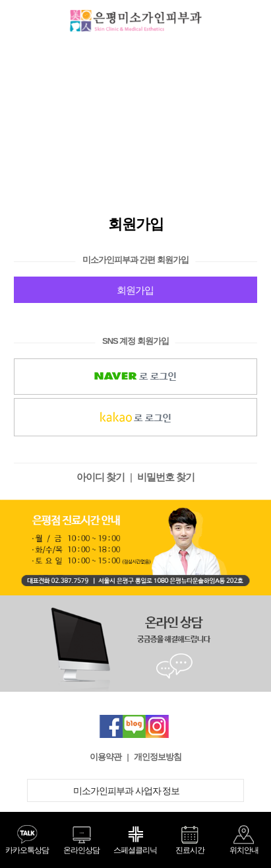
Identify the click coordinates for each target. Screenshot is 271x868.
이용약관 (105, 757)
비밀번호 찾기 (166, 477)
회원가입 (135, 290)
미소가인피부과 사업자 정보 (136, 790)
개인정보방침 (158, 757)
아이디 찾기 (101, 477)
